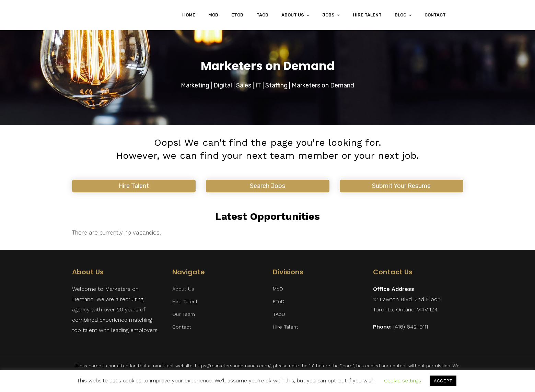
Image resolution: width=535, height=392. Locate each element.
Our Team (184, 314)
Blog (400, 15)
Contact (435, 15)
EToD (237, 15)
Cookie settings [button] (403, 381)
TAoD (262, 15)
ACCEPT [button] (443, 381)
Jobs (328, 15)
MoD (213, 15)
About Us (293, 15)
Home (189, 15)
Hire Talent (367, 15)
